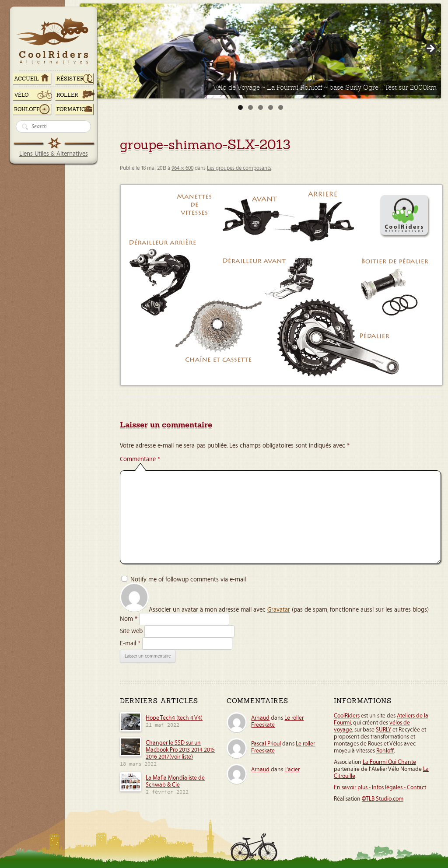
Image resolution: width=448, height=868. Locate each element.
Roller (67, 95)
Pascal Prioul (266, 744)
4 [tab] (271, 107)
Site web (131, 631)
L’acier (292, 770)
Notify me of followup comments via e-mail (188, 579)
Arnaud (260, 718)
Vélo (21, 95)
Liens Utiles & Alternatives (54, 154)
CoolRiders (347, 716)
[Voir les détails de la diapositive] (260, 51)
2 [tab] (250, 107)
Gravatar (279, 610)
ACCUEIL (26, 79)
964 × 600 (182, 168)
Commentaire (140, 459)
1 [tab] (240, 107)
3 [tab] (261, 107)
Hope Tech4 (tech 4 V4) (174, 718)
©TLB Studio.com (383, 799)
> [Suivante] (430, 49)
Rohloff (27, 109)
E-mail (130, 643)
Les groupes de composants (239, 168)
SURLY (383, 730)
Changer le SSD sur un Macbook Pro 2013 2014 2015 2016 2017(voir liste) (180, 750)
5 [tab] (281, 107)
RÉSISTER (70, 79)
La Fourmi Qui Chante (389, 762)
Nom (129, 619)
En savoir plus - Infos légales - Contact (380, 787)
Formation (73, 109)
